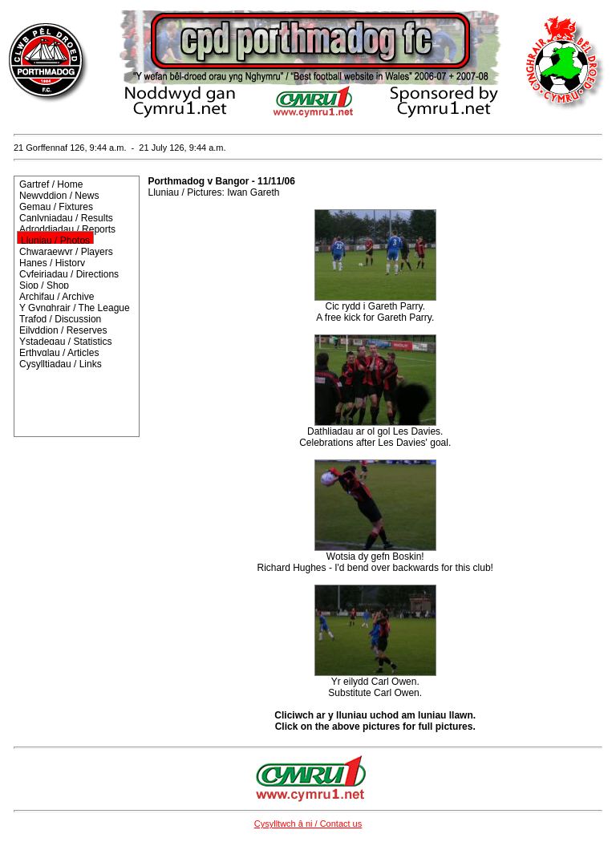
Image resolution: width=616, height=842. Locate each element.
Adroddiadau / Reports (67, 229)
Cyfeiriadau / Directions (69, 274)
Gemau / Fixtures (56, 207)
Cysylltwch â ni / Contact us (308, 824)
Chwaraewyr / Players (66, 252)
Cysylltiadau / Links (61, 364)
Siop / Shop (44, 285)
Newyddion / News (59, 196)
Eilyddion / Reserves (63, 330)
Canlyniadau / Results (66, 218)
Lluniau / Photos (55, 241)
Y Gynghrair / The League (75, 308)
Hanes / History (52, 263)
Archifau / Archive (57, 297)
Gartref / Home (51, 184)
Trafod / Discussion (60, 319)
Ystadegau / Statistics (65, 342)
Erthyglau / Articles (59, 353)
